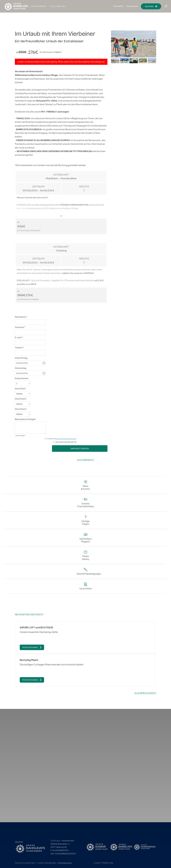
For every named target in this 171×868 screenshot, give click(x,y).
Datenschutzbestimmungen (66, 439)
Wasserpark (132, 6)
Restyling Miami (29, 665)
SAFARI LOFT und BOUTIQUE (36, 627)
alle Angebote (85, 460)
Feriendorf (118, 6)
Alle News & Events (145, 703)
